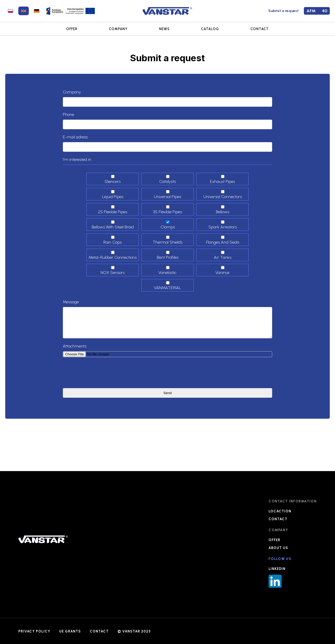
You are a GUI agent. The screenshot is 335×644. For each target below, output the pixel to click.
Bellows (223, 210)
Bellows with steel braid (113, 225)
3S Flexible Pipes (168, 210)
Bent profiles (168, 255)
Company (72, 92)
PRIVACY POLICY (34, 631)
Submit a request (283, 11)
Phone (68, 114)
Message (71, 302)
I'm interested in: (77, 159)
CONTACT (260, 29)
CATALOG (210, 29)
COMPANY (118, 29)
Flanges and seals (223, 240)
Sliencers (113, 179)
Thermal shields (168, 240)
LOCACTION (280, 511)
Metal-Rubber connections (113, 255)
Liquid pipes (113, 195)
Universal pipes (168, 195)
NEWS (164, 29)
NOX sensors (113, 270)
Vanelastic (168, 270)
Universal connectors (223, 195)
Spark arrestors (223, 225)
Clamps (168, 225)
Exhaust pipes (223, 179)
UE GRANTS (70, 631)
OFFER (72, 29)
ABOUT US (278, 548)
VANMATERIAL (168, 286)
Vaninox (223, 270)
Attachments (75, 346)
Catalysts (168, 179)
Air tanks (223, 255)
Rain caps (113, 240)
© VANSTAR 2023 (134, 631)
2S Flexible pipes (113, 210)
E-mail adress (75, 137)
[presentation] (103, 373)
